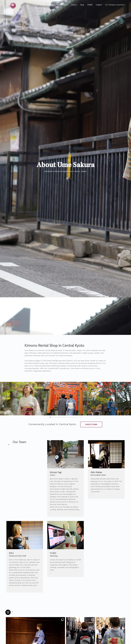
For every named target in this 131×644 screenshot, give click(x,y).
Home (27, 5)
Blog (82, 5)
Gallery (74, 5)
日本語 (90, 5)
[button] (50, 417)
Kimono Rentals (39, 5)
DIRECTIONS (91, 424)
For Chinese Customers (115, 5)
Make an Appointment (59, 5)
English (99, 5)
